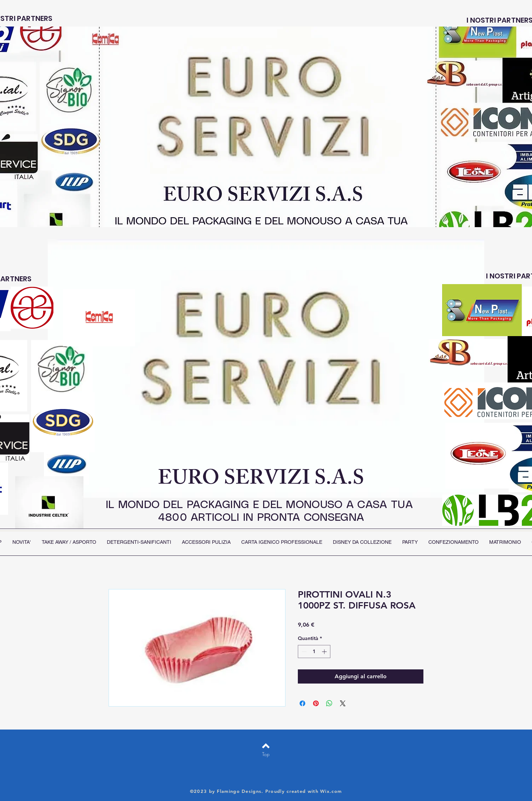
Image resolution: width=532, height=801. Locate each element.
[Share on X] (343, 703)
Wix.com (331, 791)
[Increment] (325, 652)
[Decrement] (303, 652)
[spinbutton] (314, 652)
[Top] (266, 754)
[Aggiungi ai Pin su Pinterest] (316, 703)
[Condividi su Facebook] (302, 703)
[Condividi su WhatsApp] (329, 703)
